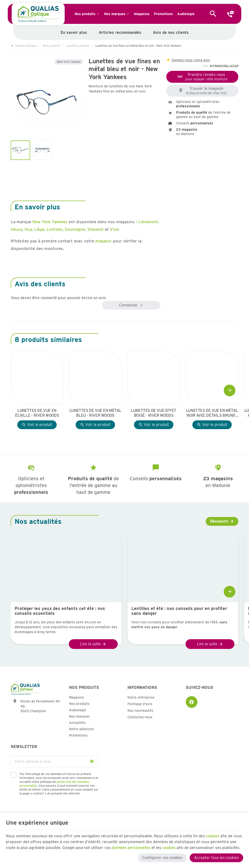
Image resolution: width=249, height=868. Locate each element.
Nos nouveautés (140, 711)
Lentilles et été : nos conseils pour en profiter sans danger (179, 611)
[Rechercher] (213, 14)
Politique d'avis (140, 704)
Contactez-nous (140, 717)
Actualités (77, 723)
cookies (213, 836)
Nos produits (52, 46)
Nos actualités (38, 521)
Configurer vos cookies (162, 858)
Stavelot (96, 229)
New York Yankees (69, 62)
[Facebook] (192, 702)
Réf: (206, 66)
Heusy (17, 229)
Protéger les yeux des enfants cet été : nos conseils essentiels (60, 611)
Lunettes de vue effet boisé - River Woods (154, 413)
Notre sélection (81, 729)
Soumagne (75, 229)
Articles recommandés (120, 32)
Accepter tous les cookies (216, 858)
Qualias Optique (24, 46)
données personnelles (131, 847)
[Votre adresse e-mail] (54, 761)
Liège (39, 229)
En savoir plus (74, 32)
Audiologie (78, 710)
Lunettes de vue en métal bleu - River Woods (95, 413)
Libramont (148, 222)
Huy (28, 229)
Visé (114, 229)
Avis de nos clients (171, 32)
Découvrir (219, 521)
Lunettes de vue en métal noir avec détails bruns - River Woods (212, 413)
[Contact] (231, 14)
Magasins (76, 697)
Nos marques (80, 716)
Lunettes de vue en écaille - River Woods (37, 413)
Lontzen (55, 229)
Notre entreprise (141, 697)
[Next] (230, 390)
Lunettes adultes (78, 46)
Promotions (78, 735)
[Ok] (92, 761)
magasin (103, 241)
